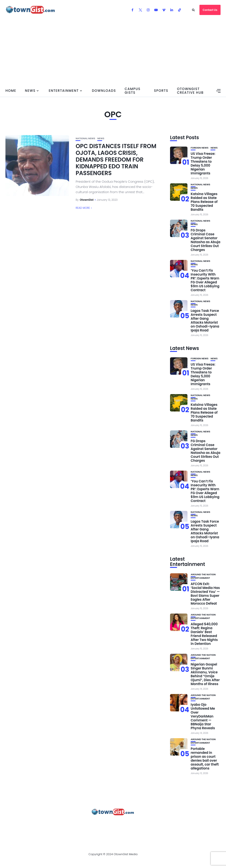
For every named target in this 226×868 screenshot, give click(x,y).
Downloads (104, 91)
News (30, 91)
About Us (37, 824)
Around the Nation (203, 574)
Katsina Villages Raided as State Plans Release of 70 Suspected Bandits (204, 202)
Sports (161, 91)
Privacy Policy (118, 824)
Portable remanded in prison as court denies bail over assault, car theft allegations (205, 758)
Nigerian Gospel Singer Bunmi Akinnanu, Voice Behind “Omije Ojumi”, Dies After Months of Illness (205, 674)
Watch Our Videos (180, 824)
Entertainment (64, 91)
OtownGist (87, 200)
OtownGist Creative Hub (190, 91)
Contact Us (210, 10)
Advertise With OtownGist (75, 824)
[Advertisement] (113, 52)
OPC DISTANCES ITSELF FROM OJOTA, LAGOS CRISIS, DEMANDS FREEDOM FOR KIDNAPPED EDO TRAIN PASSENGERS (116, 160)
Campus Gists (132, 91)
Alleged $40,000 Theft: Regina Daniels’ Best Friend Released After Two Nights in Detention (204, 634)
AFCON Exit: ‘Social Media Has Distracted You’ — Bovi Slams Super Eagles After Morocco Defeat (205, 594)
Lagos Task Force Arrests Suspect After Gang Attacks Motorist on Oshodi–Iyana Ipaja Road (205, 320)
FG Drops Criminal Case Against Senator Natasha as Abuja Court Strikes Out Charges (206, 240)
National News (85, 138)
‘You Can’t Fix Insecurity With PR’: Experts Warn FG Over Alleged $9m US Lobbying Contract (205, 280)
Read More (83, 208)
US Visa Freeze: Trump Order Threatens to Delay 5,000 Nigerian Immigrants (203, 163)
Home (11, 91)
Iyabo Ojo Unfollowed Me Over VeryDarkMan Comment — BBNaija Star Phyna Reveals (203, 716)
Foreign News (200, 148)
